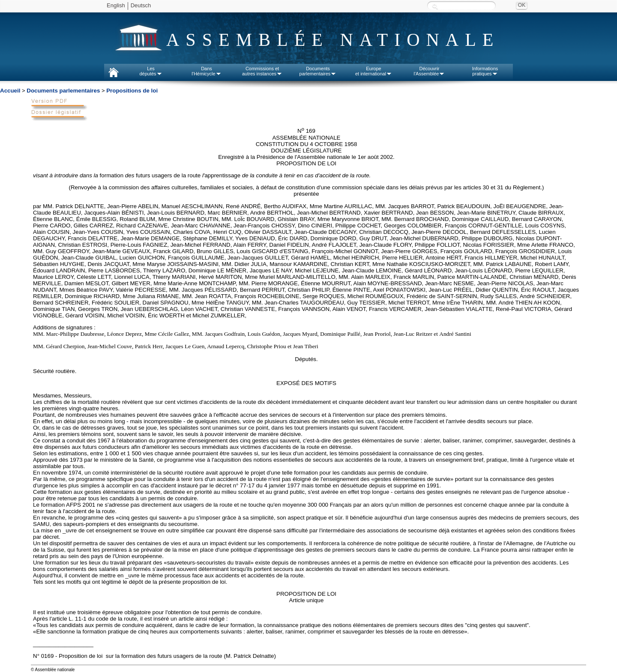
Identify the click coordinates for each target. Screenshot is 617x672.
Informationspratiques (485, 71)
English (116, 5)
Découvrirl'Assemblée (430, 71)
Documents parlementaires (63, 91)
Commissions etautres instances (262, 71)
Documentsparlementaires (318, 71)
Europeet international (374, 71)
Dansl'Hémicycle (206, 71)
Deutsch (141, 5)
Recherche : (435, 6)
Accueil (10, 91)
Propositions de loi (132, 91)
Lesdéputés (151, 71)
